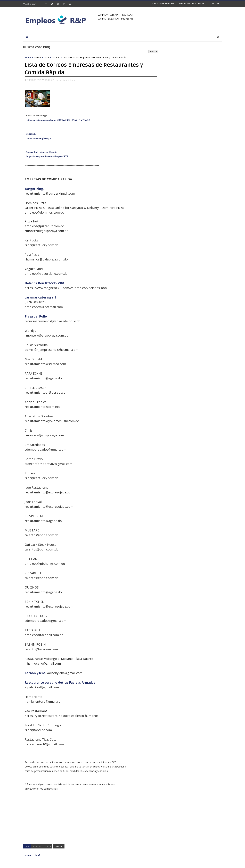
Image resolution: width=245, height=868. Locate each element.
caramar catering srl (40, 297)
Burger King (34, 189)
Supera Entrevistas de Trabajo (42, 152)
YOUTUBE (214, 3)
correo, (58, 80)
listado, (72, 80)
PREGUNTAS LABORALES (192, 3)
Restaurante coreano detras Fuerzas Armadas (60, 682)
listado (56, 57)
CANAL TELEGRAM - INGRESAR (115, 19)
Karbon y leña (35, 673)
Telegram (31, 134)
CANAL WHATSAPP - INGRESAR (115, 15)
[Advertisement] (91, 819)
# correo (37, 846)
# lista (48, 846)
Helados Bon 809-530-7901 (44, 283)
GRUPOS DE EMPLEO (163, 3)
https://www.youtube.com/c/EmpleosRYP (47, 156)
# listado (59, 846)
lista (47, 57)
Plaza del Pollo (36, 316)
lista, (65, 80)
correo (37, 57)
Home (28, 57)
